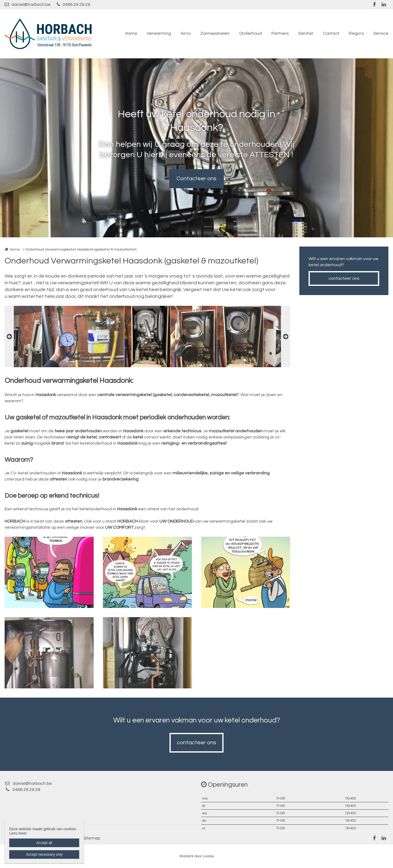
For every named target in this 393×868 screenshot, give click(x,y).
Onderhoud (251, 33)
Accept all (44, 843)
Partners (280, 33)
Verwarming (159, 33)
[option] (147, 337)
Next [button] (286, 337)
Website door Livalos (196, 856)
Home (131, 33)
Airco (186, 33)
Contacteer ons (196, 179)
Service (381, 33)
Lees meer (18, 833)
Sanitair (306, 33)
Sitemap (92, 838)
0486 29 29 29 (73, 4)
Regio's (356, 33)
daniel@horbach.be (28, 4)
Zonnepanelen (215, 33)
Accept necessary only (44, 854)
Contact (331, 33)
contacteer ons (344, 278)
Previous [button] (9, 337)
